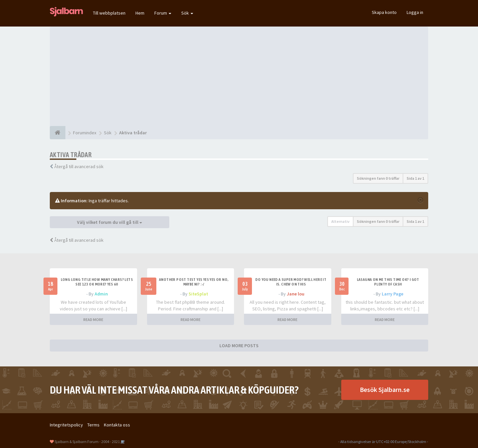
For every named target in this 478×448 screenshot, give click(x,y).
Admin (101, 294)
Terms (93, 425)
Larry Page (393, 294)
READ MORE (93, 320)
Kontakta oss (117, 425)
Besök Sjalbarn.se (385, 389)
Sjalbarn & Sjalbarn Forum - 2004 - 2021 (87, 442)
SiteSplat (198, 294)
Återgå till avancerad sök (79, 166)
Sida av (415, 178)
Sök (187, 13)
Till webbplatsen (109, 13)
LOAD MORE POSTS (239, 346)
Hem (140, 13)
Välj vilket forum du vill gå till (110, 222)
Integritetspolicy (66, 425)
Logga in (415, 12)
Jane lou (296, 294)
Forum (163, 13)
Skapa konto (384, 12)
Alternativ (340, 221)
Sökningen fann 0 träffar (378, 178)
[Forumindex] (58, 133)
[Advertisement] (239, 76)
